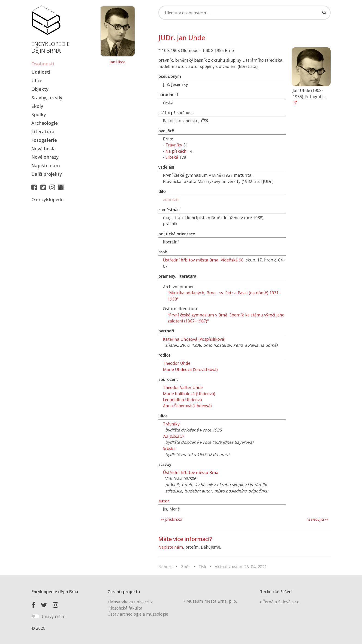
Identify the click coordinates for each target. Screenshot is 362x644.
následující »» (317, 519)
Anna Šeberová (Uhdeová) (187, 406)
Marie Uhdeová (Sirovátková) (190, 369)
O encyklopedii (48, 199)
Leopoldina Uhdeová (183, 400)
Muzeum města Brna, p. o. (210, 601)
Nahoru (166, 567)
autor (164, 501)
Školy (37, 106)
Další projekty (47, 174)
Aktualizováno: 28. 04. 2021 (241, 567)
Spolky (39, 114)
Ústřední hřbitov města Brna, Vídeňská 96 (203, 260)
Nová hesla (44, 149)
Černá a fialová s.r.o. (280, 602)
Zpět (186, 567)
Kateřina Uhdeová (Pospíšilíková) (194, 339)
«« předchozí (171, 519)
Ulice (37, 80)
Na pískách (176, 151)
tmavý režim (54, 616)
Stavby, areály (47, 98)
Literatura (43, 132)
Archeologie (45, 123)
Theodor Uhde (177, 363)
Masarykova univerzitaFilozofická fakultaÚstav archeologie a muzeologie (138, 608)
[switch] (35, 616)
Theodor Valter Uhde (183, 387)
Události (41, 72)
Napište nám (46, 166)
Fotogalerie (44, 140)
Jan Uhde (118, 62)
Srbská (172, 157)
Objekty (40, 89)
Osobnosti (43, 64)
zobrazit (171, 199)
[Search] (244, 13)
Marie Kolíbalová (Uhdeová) (189, 394)
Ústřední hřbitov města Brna (191, 472)
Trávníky (174, 145)
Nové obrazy (45, 157)
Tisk (202, 567)
